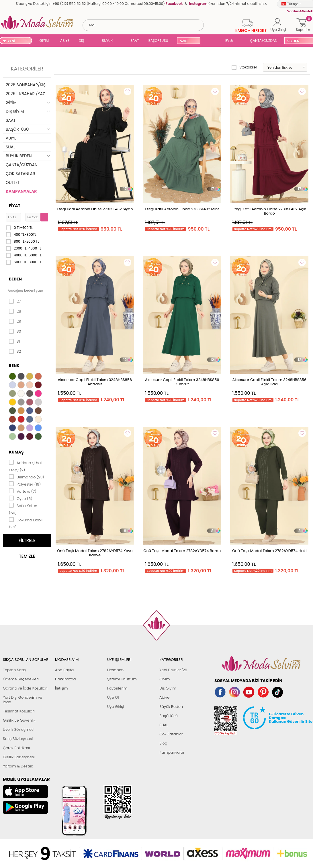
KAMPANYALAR (21, 191)
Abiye (164, 697)
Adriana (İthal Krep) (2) (25, 466)
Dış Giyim (168, 688)
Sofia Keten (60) (23, 509)
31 (14, 341)
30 (15, 331)
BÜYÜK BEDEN (107, 41)
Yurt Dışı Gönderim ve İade (23, 700)
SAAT (135, 41)
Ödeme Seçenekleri (21, 679)
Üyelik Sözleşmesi (19, 729)
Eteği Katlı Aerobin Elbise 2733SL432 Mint (182, 209)
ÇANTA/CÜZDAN (264, 41)
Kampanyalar (172, 752)
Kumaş (16, 452)
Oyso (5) (21, 498)
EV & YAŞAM (231, 41)
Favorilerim (117, 688)
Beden (15, 279)
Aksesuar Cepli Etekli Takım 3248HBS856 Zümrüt (182, 382)
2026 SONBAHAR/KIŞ (26, 85)
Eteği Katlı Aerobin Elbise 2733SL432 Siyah (95, 209)
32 (15, 351)
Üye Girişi (116, 707)
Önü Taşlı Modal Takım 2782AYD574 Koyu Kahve (95, 553)
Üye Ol (113, 697)
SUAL (212, 41)
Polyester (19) (25, 484)
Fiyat (15, 206)
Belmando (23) (27, 477)
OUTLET (13, 182)
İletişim (61, 688)
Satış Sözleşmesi (18, 739)
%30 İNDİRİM (187, 41)
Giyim (165, 679)
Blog (163, 743)
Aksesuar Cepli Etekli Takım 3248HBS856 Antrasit (95, 382)
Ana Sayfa (64, 670)
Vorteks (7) (23, 491)
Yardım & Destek (18, 766)
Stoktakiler (244, 67)
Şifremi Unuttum (122, 679)
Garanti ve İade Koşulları (25, 688)
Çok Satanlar (171, 734)
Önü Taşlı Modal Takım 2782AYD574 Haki (269, 551)
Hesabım (115, 670)
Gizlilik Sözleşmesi (19, 757)
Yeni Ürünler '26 (173, 670)
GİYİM (44, 41)
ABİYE (65, 41)
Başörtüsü (169, 716)
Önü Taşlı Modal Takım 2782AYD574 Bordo (182, 551)
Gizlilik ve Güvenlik (19, 720)
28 (15, 311)
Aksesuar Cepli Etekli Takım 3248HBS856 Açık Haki (269, 382)
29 (15, 321)
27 (15, 301)
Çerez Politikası (16, 748)
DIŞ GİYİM (84, 41)
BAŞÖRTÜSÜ (158, 41)
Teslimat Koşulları (19, 711)
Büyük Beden (171, 707)
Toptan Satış (14, 670)
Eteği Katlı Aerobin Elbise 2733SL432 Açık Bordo (270, 211)
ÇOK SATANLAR (20, 174)
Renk (14, 366)
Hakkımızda (65, 679)
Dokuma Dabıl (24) (26, 523)
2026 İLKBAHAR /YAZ (25, 94)
